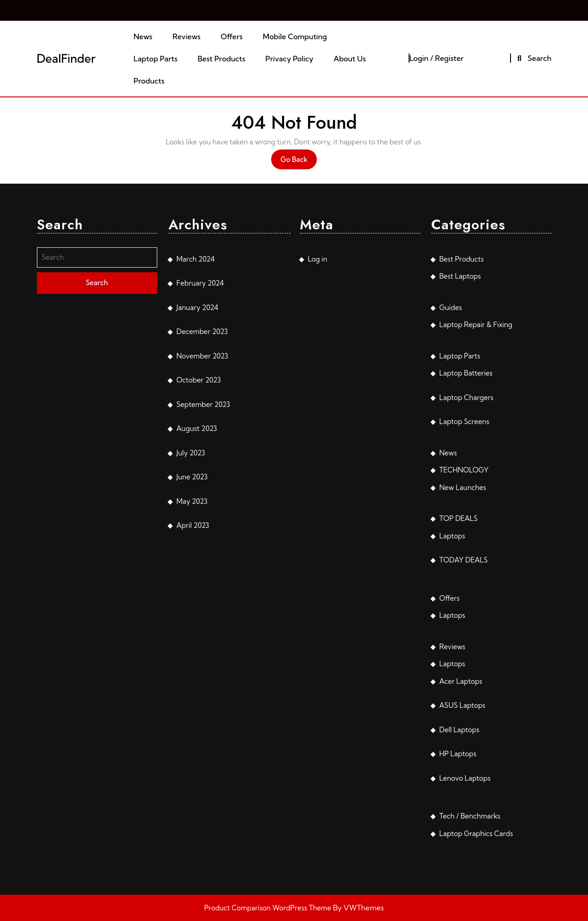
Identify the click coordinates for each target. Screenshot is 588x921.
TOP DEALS (459, 645)
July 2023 (191, 579)
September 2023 (203, 531)
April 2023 (193, 652)
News (143, 36)
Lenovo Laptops (465, 905)
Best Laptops (460, 403)
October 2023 (199, 506)
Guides (451, 434)
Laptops (452, 662)
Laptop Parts (156, 59)
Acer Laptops (461, 808)
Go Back (299, 162)
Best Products (222, 59)
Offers (232, 36)
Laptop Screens (464, 548)
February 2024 (200, 410)
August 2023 (197, 555)
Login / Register (437, 58)
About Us (350, 59)
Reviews (187, 36)
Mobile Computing (295, 36)
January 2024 (198, 434)
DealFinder (66, 58)
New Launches (463, 614)
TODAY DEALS (464, 686)
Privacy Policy (290, 59)
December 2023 (202, 458)
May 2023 (192, 628)
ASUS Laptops (463, 832)
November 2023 (202, 482)
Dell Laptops (460, 856)
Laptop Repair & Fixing (476, 451)
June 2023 (192, 603)
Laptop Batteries (466, 499)
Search (533, 58)
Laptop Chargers (466, 524)
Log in (318, 386)
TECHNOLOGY (464, 596)
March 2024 (196, 386)
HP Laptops (458, 880)
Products (149, 81)
